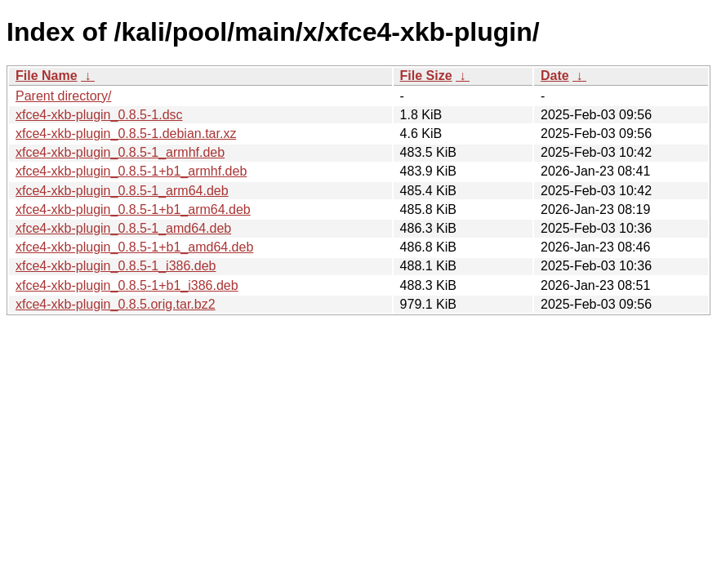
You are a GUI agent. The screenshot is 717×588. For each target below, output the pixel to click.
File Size (426, 76)
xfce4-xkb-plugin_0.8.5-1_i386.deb (116, 266)
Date (555, 76)
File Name (47, 76)
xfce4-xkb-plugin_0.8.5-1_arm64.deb (122, 191)
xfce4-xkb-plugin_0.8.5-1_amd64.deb (123, 228)
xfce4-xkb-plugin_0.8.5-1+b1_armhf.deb (131, 171)
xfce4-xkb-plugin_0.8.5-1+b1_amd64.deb (134, 247)
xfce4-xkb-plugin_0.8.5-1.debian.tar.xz (126, 134)
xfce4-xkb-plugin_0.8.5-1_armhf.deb (120, 152)
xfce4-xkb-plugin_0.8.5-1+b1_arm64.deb (133, 209)
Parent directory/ (63, 96)
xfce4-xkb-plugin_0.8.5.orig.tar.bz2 (116, 304)
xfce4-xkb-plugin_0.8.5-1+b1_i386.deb (127, 285)
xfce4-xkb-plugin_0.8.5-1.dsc (99, 115)
